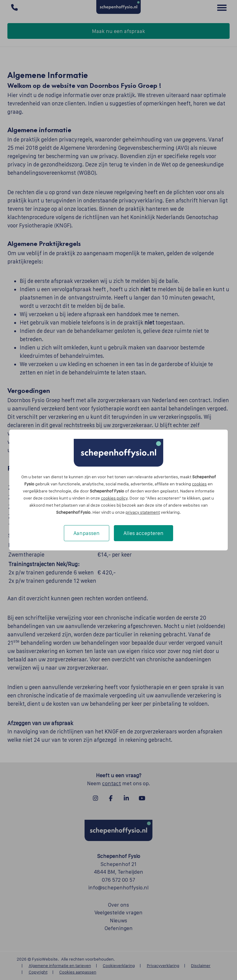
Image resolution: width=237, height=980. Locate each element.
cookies (199, 484)
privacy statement (143, 512)
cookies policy (114, 498)
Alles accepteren (143, 533)
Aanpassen (87, 533)
